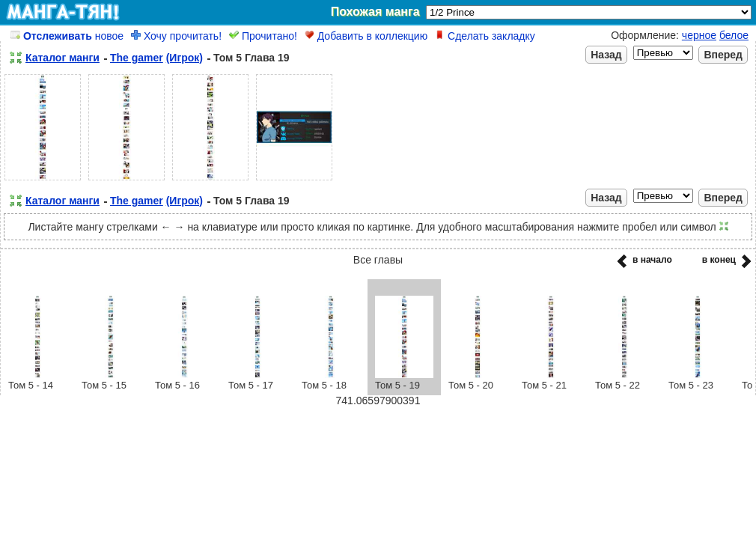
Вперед (723, 55)
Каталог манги (63, 58)
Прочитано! (263, 36)
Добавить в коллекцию (366, 36)
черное (699, 35)
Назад (606, 55)
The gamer (137, 58)
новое (67, 36)
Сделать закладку (485, 36)
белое (734, 35)
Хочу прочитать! (176, 36)
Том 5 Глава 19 (252, 58)
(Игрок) (185, 58)
